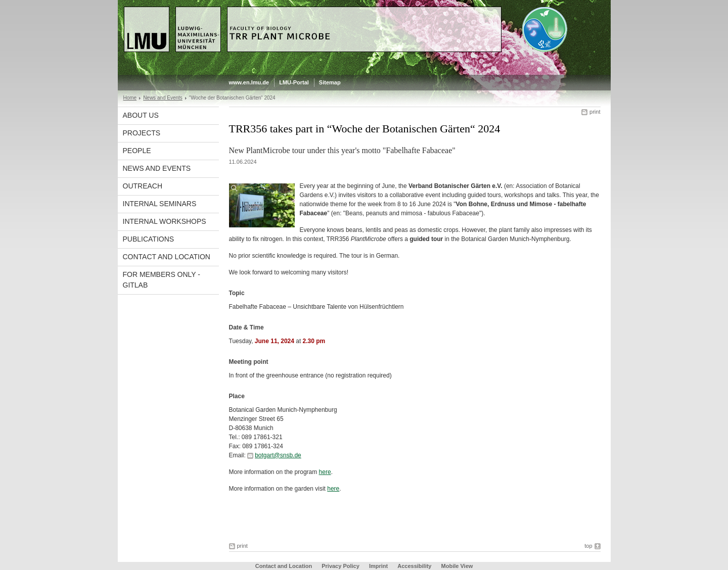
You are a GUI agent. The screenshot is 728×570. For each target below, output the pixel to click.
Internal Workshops (165, 221)
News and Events (163, 98)
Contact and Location (167, 257)
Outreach (143, 186)
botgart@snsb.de (278, 455)
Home (130, 98)
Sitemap (330, 82)
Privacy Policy (340, 566)
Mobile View (457, 566)
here (325, 472)
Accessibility (415, 566)
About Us (141, 115)
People (137, 151)
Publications (149, 239)
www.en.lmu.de (249, 82)
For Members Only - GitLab (162, 280)
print (595, 112)
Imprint (378, 566)
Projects (142, 133)
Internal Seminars (160, 204)
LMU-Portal (294, 82)
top (588, 546)
